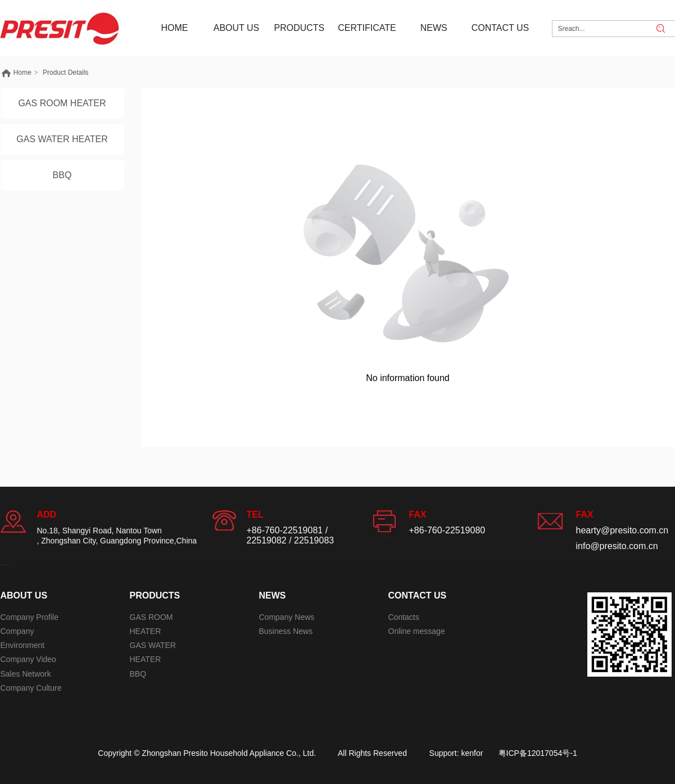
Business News (286, 631)
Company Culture (31, 688)
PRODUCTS (155, 595)
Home (22, 72)
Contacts (404, 617)
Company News (287, 617)
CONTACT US (418, 595)
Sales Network (26, 674)
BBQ (138, 674)
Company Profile (30, 617)
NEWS (273, 595)
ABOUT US (24, 595)
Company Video (28, 659)
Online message (417, 631)
